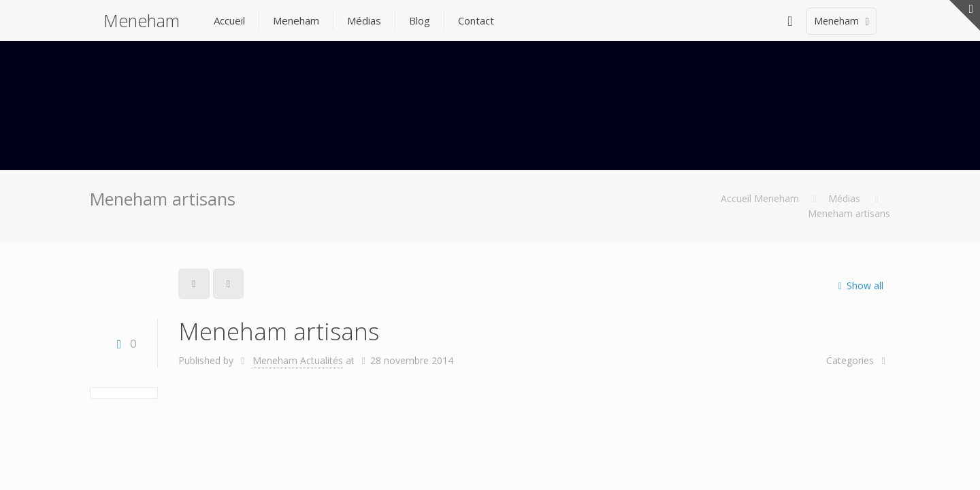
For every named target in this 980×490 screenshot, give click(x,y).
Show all (858, 285)
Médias (844, 198)
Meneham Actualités (298, 360)
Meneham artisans (849, 213)
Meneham (142, 20)
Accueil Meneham (760, 198)
